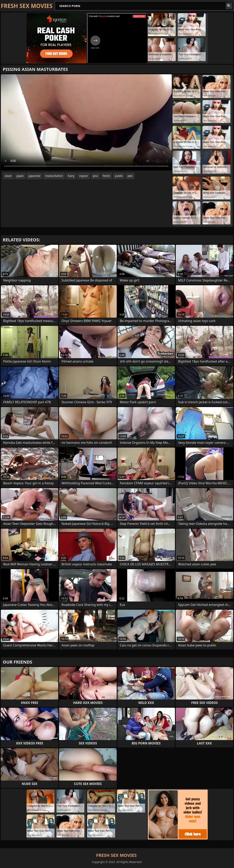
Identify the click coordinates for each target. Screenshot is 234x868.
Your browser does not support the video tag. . (86, 122)
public (119, 176)
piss (96, 176)
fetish (106, 176)
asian (8, 176)
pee (130, 176)
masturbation (54, 176)
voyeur (84, 176)
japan (20, 176)
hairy (71, 176)
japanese (34, 176)
